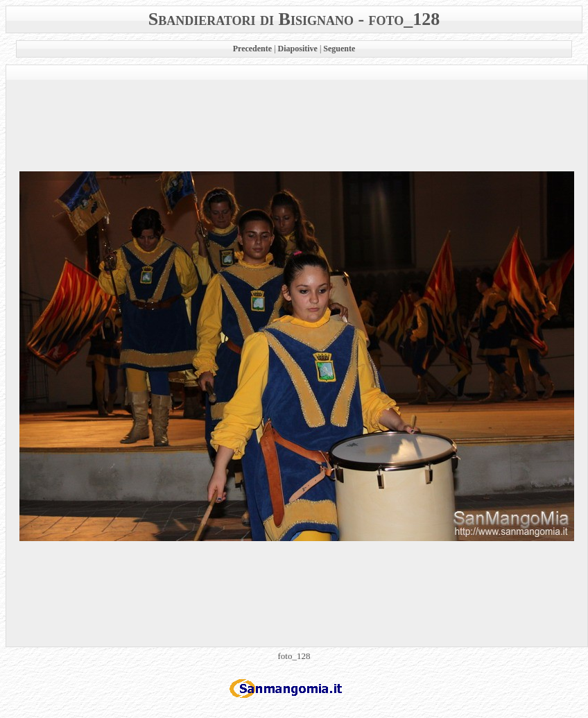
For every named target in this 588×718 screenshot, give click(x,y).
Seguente (339, 49)
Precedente (252, 49)
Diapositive (298, 49)
